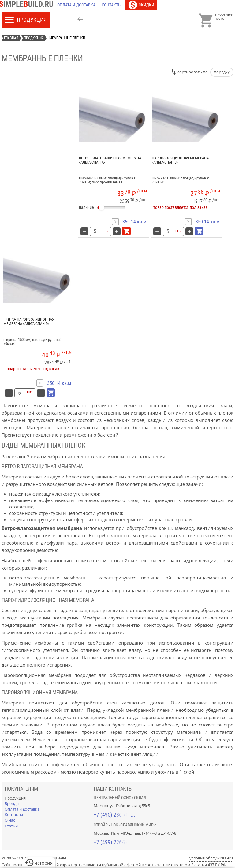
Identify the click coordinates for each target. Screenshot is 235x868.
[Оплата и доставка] (76, 5)
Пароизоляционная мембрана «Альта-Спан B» (180, 160)
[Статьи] (11, 826)
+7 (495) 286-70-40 (114, 815)
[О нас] (10, 820)
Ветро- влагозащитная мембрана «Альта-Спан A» (110, 160)
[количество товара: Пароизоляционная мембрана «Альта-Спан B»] (168, 231)
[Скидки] (141, 5)
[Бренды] (12, 803)
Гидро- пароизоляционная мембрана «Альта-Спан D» (29, 322)
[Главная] (28, 5)
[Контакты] (112, 5)
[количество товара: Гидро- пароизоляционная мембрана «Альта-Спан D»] (19, 393)
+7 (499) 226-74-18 (114, 842)
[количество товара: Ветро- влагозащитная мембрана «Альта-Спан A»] (95, 231)
